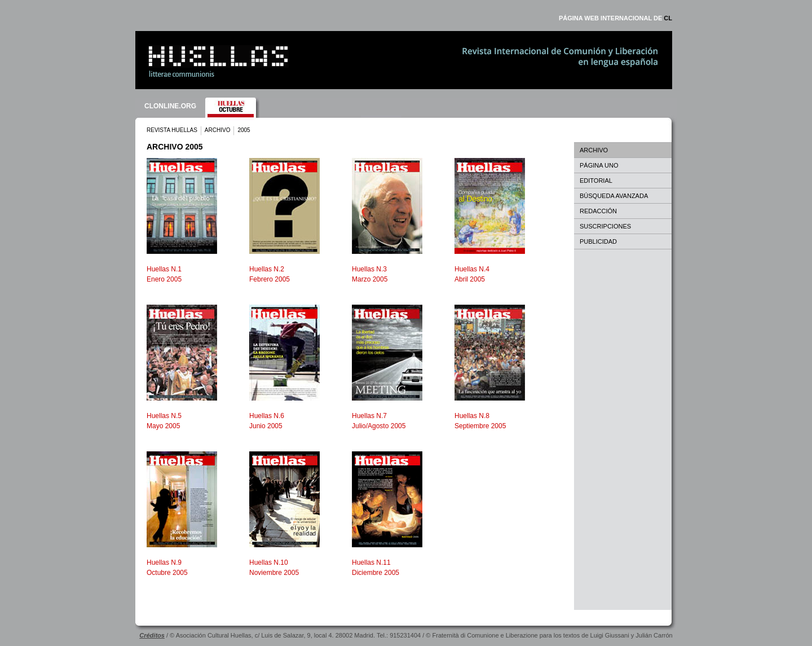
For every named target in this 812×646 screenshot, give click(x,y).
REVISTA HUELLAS (172, 130)
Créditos (152, 635)
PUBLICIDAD (598, 241)
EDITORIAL (596, 181)
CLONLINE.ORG (170, 106)
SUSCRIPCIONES (605, 226)
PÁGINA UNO (599, 165)
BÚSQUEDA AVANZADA (614, 196)
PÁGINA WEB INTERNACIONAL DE (615, 18)
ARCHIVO (218, 130)
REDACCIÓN (598, 211)
